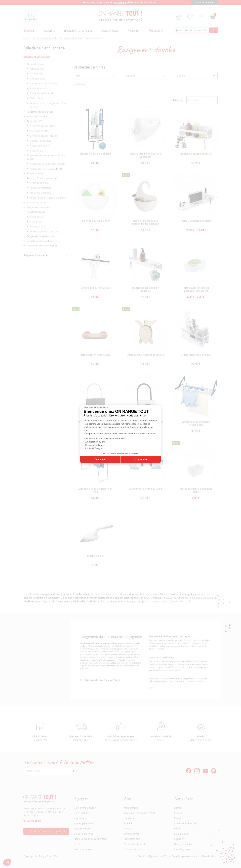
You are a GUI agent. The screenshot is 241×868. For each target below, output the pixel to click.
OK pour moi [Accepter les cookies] (141, 460)
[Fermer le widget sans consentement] (96, 407)
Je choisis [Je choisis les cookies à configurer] (100, 460)
